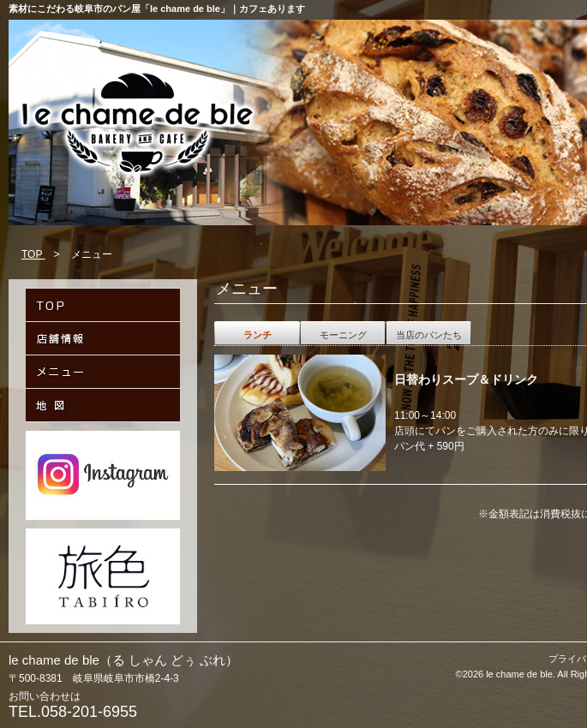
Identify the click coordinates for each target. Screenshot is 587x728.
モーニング (343, 335)
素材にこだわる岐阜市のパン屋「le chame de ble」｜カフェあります (157, 9)
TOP (33, 254)
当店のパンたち (429, 335)
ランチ (258, 335)
